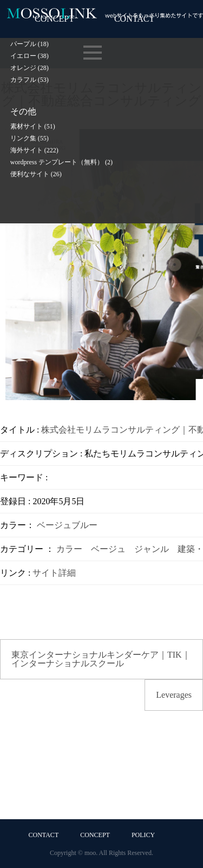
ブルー (84, 525)
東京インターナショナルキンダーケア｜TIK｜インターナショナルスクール (101, 659)
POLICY (143, 835)
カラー (69, 549)
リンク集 (30, 138)
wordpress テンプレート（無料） (61, 162)
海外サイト (34, 150)
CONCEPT (95, 835)
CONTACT (44, 835)
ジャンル (152, 549)
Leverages (174, 695)
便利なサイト (36, 174)
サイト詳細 (54, 573)
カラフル (30, 80)
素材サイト (33, 126)
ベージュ (54, 525)
